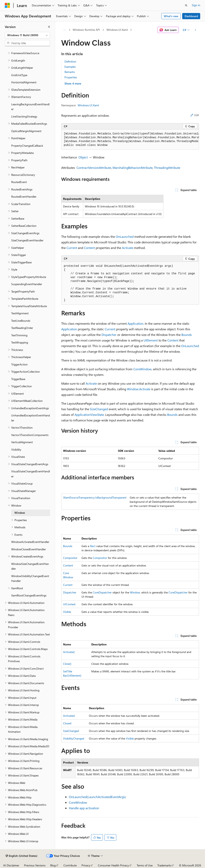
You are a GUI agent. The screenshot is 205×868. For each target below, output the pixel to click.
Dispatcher (109, 335)
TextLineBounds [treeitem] (21, 321)
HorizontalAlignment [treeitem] (24, 82)
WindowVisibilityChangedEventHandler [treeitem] (30, 578)
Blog (53, 865)
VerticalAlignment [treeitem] (22, 442)
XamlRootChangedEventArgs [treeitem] (29, 595)
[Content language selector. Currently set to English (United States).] (22, 856)
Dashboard (191, 16)
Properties (71, 77)
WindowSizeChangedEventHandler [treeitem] (30, 566)
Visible (67, 612)
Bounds (187, 335)
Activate (128, 248)
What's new (171, 16)
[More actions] (195, 30)
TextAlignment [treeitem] (20, 313)
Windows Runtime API (86, 30)
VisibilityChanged (74, 738)
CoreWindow (142, 369)
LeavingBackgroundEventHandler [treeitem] (30, 107)
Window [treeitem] (20, 513)
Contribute (70, 865)
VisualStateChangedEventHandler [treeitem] (31, 474)
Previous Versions (35, 865)
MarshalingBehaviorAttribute (133, 168)
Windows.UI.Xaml (117, 30)
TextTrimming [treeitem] (19, 335)
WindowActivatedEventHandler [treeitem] (30, 542)
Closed (67, 723)
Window (135, 592)
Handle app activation (84, 808)
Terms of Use (145, 865)
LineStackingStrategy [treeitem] (24, 116)
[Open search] (186, 5)
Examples (70, 67)
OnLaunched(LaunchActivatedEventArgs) (97, 797)
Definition (70, 61)
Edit (195, 115)
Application (135, 323)
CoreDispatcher (102, 592)
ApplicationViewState (89, 415)
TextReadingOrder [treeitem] (22, 328)
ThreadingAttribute (167, 168)
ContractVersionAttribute (94, 168)
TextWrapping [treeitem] (20, 342)
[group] (130, 140)
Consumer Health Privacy (113, 865)
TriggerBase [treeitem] (18, 379)
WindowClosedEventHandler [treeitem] (29, 549)
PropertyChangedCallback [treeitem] (27, 146)
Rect (93, 546)
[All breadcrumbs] (65, 30)
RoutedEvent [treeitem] (19, 182)
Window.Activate (139, 389)
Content (89, 248)
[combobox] (27, 35)
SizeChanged (99, 409)
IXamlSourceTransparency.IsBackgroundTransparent (95, 497)
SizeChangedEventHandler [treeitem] (27, 240)
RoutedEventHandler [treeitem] (24, 197)
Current (72, 248)
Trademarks (164, 865)
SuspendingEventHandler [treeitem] (27, 284)
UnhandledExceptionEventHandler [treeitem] (31, 418)
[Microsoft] (7, 5)
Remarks (70, 72)
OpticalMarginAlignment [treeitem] (26, 131)
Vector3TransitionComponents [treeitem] (30, 435)
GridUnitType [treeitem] (19, 75)
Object (83, 157)
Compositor (70, 558)
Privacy (86, 865)
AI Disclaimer (11, 865)
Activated (69, 716)
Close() (67, 664)
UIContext (69, 604)
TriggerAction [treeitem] (19, 364)
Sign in (196, 5)
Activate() (69, 652)
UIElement (151, 340)
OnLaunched (125, 236)
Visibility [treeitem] (16, 449)
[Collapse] (49, 27)
